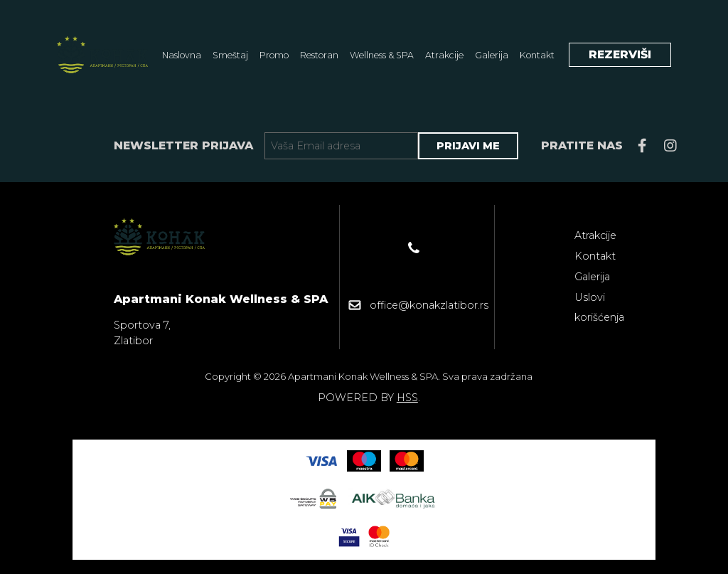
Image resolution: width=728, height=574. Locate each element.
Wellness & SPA (382, 55)
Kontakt (537, 55)
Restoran (319, 55)
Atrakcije (444, 55)
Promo (274, 55)
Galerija (492, 55)
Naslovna (182, 55)
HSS (407, 398)
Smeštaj (230, 55)
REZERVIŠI (620, 54)
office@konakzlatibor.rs (429, 305)
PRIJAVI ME (468, 146)
